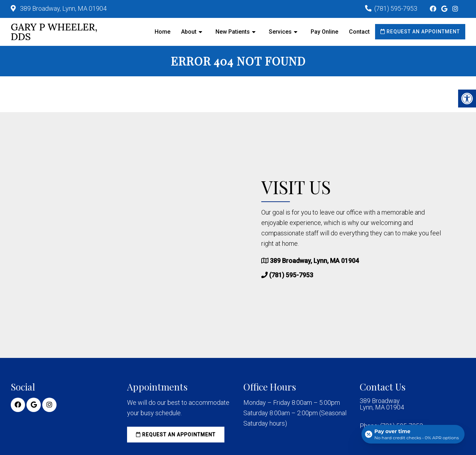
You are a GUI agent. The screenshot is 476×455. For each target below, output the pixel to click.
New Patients (233, 32)
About (189, 32)
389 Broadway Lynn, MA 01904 (382, 404)
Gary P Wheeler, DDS (54, 32)
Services (280, 32)
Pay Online (324, 32)
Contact (359, 32)
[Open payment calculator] (413, 434)
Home (162, 32)
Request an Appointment (420, 32)
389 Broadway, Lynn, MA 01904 (63, 8)
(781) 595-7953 (396, 8)
